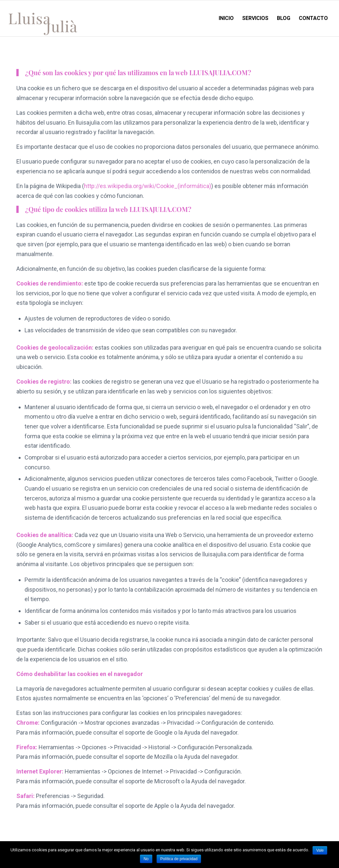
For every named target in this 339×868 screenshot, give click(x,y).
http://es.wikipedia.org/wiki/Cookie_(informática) (148, 186)
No (146, 859)
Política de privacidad (179, 859)
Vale (320, 850)
